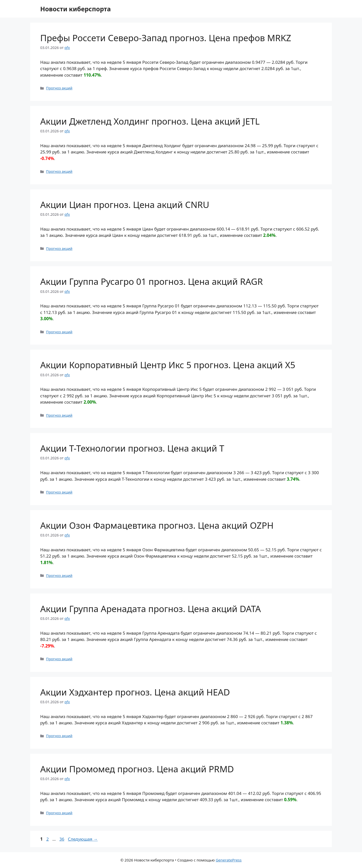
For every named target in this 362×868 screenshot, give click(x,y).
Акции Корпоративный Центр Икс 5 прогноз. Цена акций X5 (168, 365)
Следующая (83, 839)
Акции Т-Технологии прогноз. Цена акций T (132, 448)
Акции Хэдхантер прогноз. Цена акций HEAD (135, 692)
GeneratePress (229, 860)
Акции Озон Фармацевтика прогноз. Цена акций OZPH (157, 525)
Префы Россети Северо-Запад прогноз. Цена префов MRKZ (166, 38)
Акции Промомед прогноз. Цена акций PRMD (137, 769)
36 (62, 839)
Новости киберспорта (76, 9)
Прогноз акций (59, 88)
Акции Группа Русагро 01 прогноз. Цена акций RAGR (151, 281)
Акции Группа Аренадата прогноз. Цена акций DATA (151, 609)
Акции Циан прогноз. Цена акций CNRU (125, 205)
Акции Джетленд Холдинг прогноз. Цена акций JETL (150, 121)
